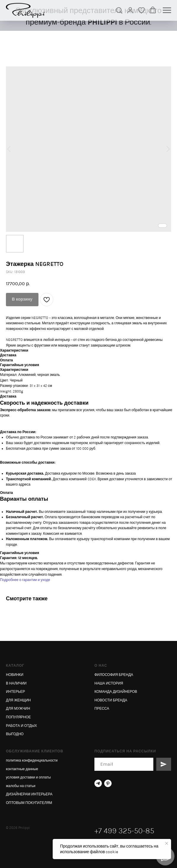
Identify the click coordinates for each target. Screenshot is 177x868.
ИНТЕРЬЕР (16, 692)
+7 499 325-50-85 (124, 831)
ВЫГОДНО (15, 734)
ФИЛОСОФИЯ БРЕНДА (114, 675)
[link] (130, 10)
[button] (119, 10)
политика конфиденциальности (32, 760)
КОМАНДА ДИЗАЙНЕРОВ (116, 692)
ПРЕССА (102, 709)
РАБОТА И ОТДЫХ (21, 726)
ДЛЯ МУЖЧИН (18, 709)
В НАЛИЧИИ (16, 683)
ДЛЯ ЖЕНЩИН (18, 700)
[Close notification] (167, 843)
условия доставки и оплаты (28, 777)
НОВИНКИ (15, 675)
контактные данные (22, 769)
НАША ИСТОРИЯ (109, 683)
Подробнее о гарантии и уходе (25, 580)
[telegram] (98, 783)
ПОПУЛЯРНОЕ (18, 717)
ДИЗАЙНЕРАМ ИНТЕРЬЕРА (29, 794)
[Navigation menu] (167, 10)
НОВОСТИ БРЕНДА (111, 700)
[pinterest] (108, 783)
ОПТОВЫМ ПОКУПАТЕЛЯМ (29, 803)
